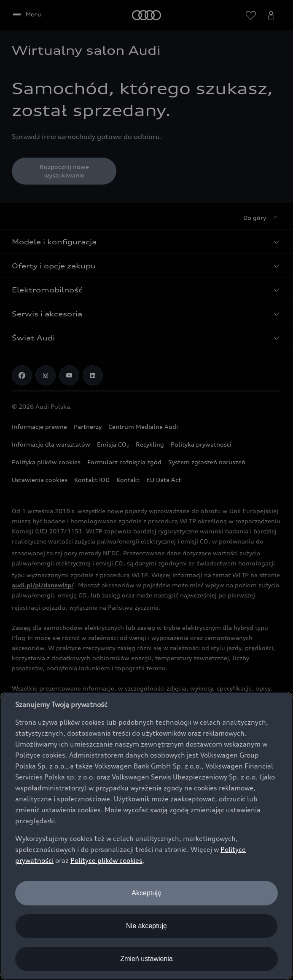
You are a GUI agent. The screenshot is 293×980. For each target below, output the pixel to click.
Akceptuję (146, 893)
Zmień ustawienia (146, 959)
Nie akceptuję (146, 926)
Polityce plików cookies (106, 860)
